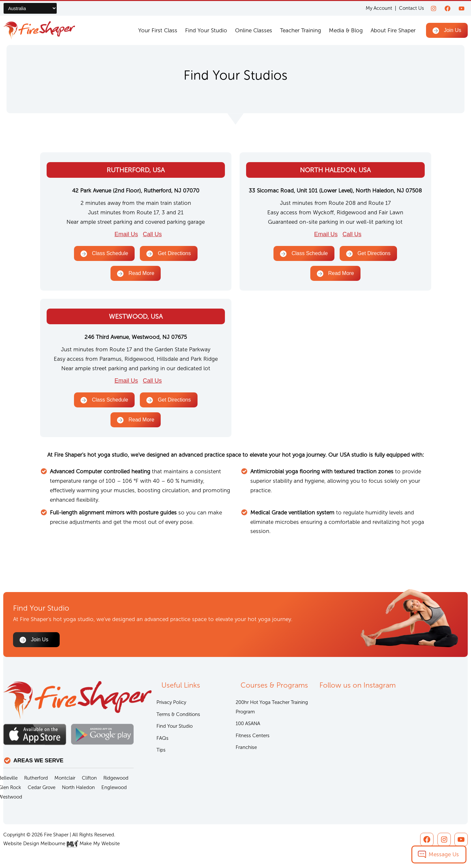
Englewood (114, 788)
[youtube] (462, 8)
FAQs (162, 739)
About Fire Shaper (393, 30)
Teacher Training (301, 30)
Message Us (444, 854)
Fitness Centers (253, 736)
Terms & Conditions (178, 715)
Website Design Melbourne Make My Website (59, 844)
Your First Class (158, 30)
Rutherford (36, 778)
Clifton (89, 778)
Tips (161, 751)
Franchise (246, 748)
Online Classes (254, 30)
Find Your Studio (206, 30)
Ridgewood (116, 778)
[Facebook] (448, 8)
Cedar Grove (42, 788)
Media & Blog (346, 30)
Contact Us (412, 8)
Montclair (65, 778)
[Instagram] (434, 8)
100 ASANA (248, 724)
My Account (379, 8)
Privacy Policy (171, 703)
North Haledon (78, 788)
